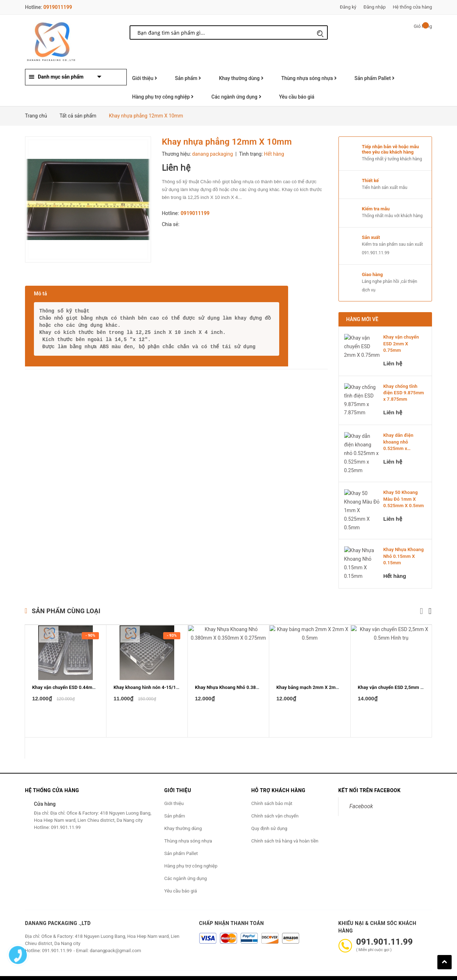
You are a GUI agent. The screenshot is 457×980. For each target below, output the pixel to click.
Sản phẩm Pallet (375, 78)
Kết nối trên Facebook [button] (369, 774)
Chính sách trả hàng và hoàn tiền (285, 825)
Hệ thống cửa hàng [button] (52, 774)
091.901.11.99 (376, 253)
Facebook (361, 790)
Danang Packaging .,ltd (58, 907)
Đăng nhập (375, 7)
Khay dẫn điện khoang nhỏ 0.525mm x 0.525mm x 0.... (400, 442)
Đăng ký (348, 7)
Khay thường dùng (241, 78)
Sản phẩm (188, 78)
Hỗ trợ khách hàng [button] (278, 774)
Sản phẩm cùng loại (66, 595)
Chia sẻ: (170, 224)
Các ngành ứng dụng (236, 97)
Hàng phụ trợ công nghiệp (163, 97)
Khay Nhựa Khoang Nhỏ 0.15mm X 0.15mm (404, 540)
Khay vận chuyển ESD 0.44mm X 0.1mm (74, 703)
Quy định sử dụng (269, 812)
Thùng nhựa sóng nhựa (309, 78)
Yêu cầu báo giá (297, 97)
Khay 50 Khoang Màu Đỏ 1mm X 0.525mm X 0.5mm (404, 491)
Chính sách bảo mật (272, 787)
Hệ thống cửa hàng (412, 7)
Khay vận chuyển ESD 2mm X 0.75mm (401, 343)
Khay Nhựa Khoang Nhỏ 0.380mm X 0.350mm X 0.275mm (257, 703)
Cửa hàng (45, 788)
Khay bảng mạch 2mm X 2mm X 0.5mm (318, 703)
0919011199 (57, 7)
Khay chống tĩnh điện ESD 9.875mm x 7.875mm (404, 393)
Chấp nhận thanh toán (232, 907)
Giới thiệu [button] (178, 774)
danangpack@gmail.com (115, 934)
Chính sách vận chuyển (275, 800)
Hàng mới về (362, 319)
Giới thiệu (145, 78)
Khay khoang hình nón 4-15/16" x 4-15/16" (159, 703)
